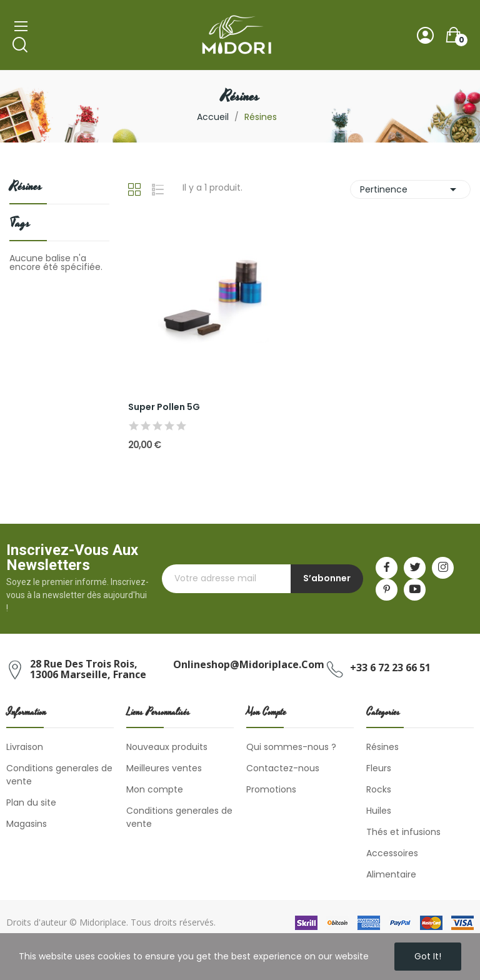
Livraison (25, 747)
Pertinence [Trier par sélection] (410, 189)
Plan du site (31, 802)
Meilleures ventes (164, 768)
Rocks (379, 789)
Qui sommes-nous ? (291, 747)
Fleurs (379, 768)
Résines (26, 188)
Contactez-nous (283, 768)
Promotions (271, 789)
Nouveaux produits (167, 747)
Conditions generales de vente (59, 775)
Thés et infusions (403, 832)
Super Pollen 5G (164, 407)
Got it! (428, 956)
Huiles (379, 811)
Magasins (27, 824)
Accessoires (392, 853)
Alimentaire (391, 874)
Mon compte (155, 789)
